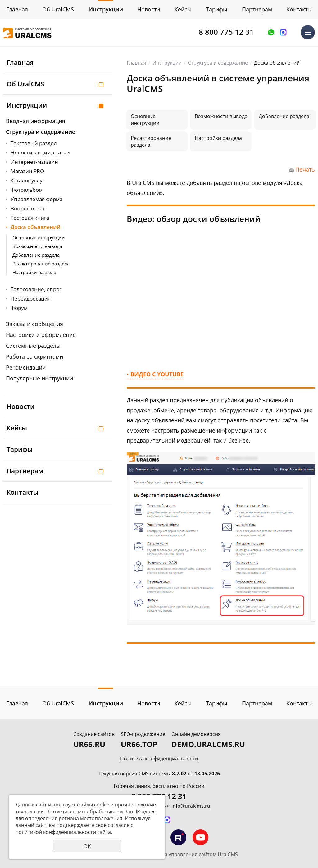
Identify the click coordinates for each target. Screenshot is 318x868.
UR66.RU (89, 744)
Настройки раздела (34, 272)
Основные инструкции (39, 237)
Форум (19, 308)
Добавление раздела (36, 255)
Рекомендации (26, 367)
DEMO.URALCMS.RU (208, 744)
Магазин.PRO (27, 171)
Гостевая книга (30, 218)
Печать (305, 169)
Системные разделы (33, 346)
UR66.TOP (139, 744)
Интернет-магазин (34, 162)
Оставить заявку (271, 32)
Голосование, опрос (36, 289)
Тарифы (217, 9)
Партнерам (257, 9)
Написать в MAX (283, 32)
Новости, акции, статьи (40, 152)
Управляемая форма (36, 199)
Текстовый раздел (34, 143)
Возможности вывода (37, 246)
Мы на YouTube (200, 837)
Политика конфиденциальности (159, 759)
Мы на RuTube (178, 837)
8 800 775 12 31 (226, 32)
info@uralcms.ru (191, 806)
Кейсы (183, 9)
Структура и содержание (41, 132)
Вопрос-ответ (28, 208)
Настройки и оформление (41, 335)
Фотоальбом (27, 190)
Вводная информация (36, 121)
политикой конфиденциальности (56, 832)
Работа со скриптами (34, 356)
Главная (17, 9)
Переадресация (31, 299)
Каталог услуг (28, 180)
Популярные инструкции (39, 378)
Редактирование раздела (41, 264)
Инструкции (106, 9)
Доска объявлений (36, 227)
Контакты (299, 9)
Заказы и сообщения (34, 324)
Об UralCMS (58, 9)
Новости (149, 9)
